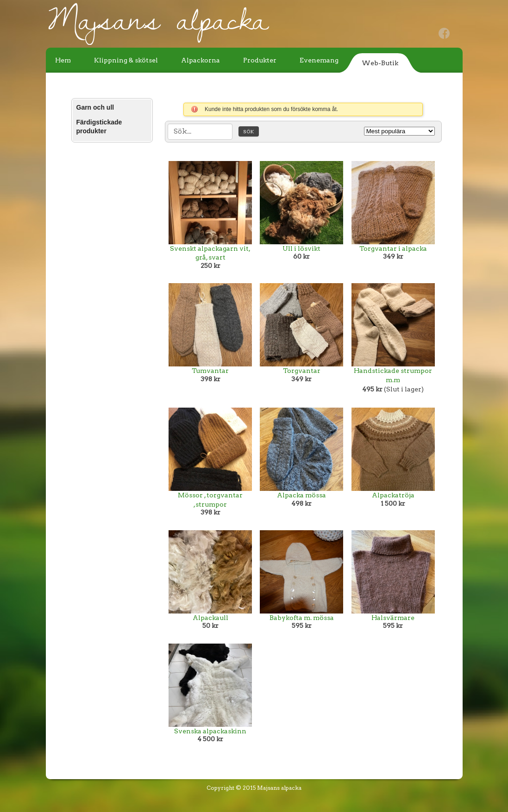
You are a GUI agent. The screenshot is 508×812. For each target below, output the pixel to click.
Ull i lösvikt (301, 248)
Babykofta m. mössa (302, 618)
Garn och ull (95, 107)
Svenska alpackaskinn (210, 731)
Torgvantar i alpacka (393, 248)
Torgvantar (302, 371)
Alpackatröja (393, 495)
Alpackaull (210, 618)
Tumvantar (210, 371)
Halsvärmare (393, 618)
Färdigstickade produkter (99, 127)
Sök (249, 131)
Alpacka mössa (301, 495)
